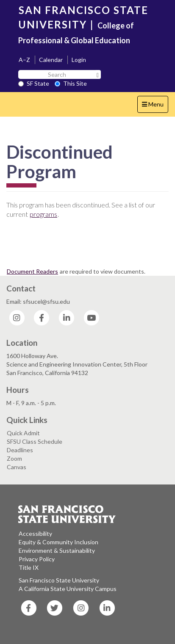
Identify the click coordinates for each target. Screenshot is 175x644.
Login (79, 60)
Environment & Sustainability (57, 550)
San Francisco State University (59, 580)
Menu (155, 106)
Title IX (29, 567)
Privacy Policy (37, 559)
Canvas (17, 467)
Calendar (51, 60)
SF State (34, 83)
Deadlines (20, 450)
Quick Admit (23, 433)
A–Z (24, 60)
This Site (71, 83)
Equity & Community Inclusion (58, 542)
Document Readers (32, 271)
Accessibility (35, 533)
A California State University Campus (68, 589)
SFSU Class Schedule (35, 441)
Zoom (14, 458)
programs (43, 214)
